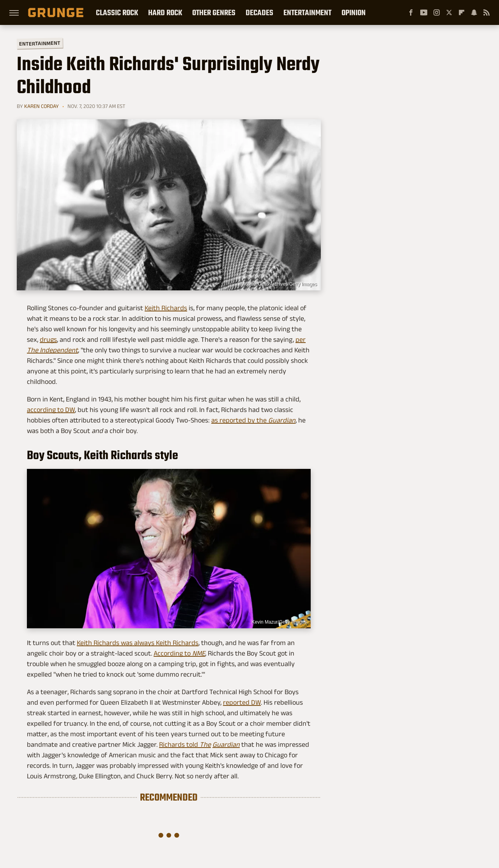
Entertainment (307, 12)
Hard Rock (165, 12)
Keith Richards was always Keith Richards (138, 643)
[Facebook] (411, 12)
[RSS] (487, 12)
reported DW (242, 702)
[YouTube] (424, 12)
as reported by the (253, 420)
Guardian (226, 744)
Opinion (354, 12)
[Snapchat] (474, 12)
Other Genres (214, 12)
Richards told (185, 744)
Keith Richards (166, 308)
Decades (259, 12)
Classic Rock (117, 12)
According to (179, 653)
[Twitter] (449, 12)
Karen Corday (42, 106)
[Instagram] (437, 12)
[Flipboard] (462, 12)
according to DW (51, 410)
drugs (48, 339)
